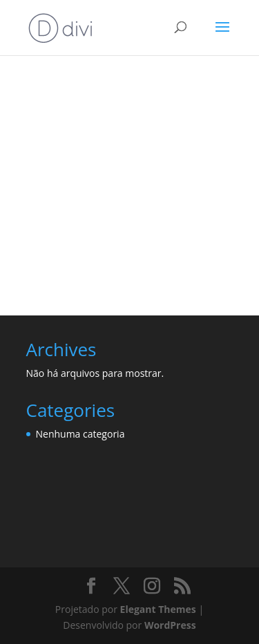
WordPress (170, 625)
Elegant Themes (158, 609)
